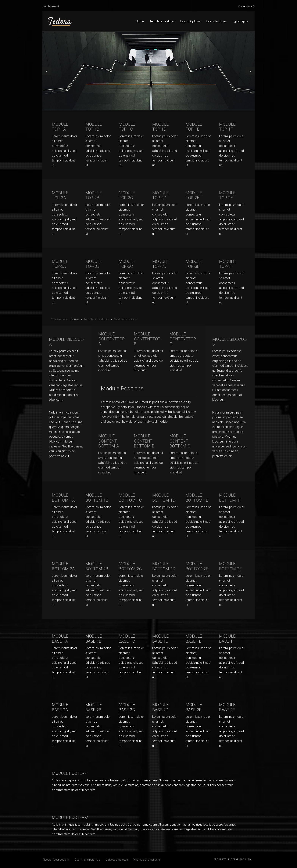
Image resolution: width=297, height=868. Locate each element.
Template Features (162, 21)
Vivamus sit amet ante (147, 860)
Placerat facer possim (56, 860)
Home (140, 21)
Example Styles (216, 21)
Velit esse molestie (117, 860)
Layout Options (190, 21)
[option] (148, 71)
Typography (240, 21)
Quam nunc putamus (87, 860)
